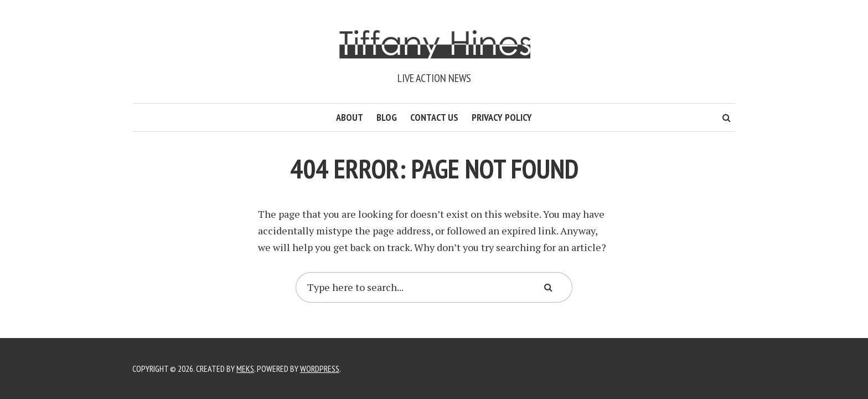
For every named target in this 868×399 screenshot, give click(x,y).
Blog (387, 117)
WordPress (320, 369)
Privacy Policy (502, 117)
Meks (245, 369)
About (350, 117)
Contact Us (434, 117)
